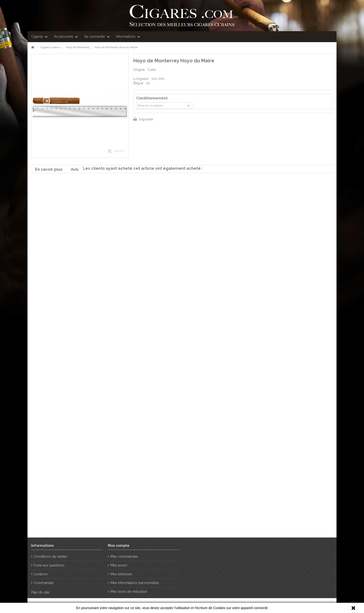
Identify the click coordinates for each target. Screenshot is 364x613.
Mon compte (119, 546)
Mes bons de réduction (129, 592)
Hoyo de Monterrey (78, 47)
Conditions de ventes (50, 556)
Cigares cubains (50, 47)
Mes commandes (124, 556)
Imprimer (146, 119)
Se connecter (95, 37)
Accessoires (64, 37)
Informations (126, 37)
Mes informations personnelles (135, 583)
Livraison (41, 574)
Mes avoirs (119, 565)
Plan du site (40, 592)
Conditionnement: (153, 98)
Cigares (37, 37)
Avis (75, 169)
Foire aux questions (49, 565)
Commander (44, 583)
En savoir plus (49, 169)
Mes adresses (121, 574)
